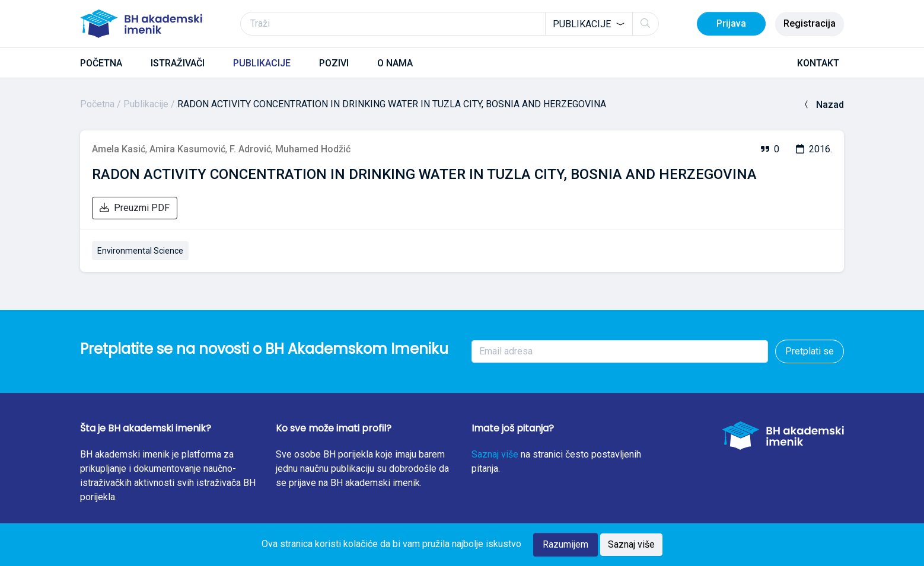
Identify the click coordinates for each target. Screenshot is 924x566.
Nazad (823, 105)
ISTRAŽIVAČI (178, 63)
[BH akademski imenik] (141, 24)
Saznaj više (495, 454)
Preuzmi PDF (135, 208)
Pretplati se (810, 351)
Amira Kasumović (187, 149)
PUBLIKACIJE (262, 63)
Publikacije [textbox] (582, 24)
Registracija (810, 23)
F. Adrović (250, 149)
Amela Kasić (119, 149)
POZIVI (334, 63)
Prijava (731, 23)
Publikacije (146, 104)
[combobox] (589, 24)
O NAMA (395, 63)
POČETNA (101, 63)
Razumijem (565, 544)
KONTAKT (818, 63)
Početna (97, 104)
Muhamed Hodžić (313, 149)
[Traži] (450, 24)
